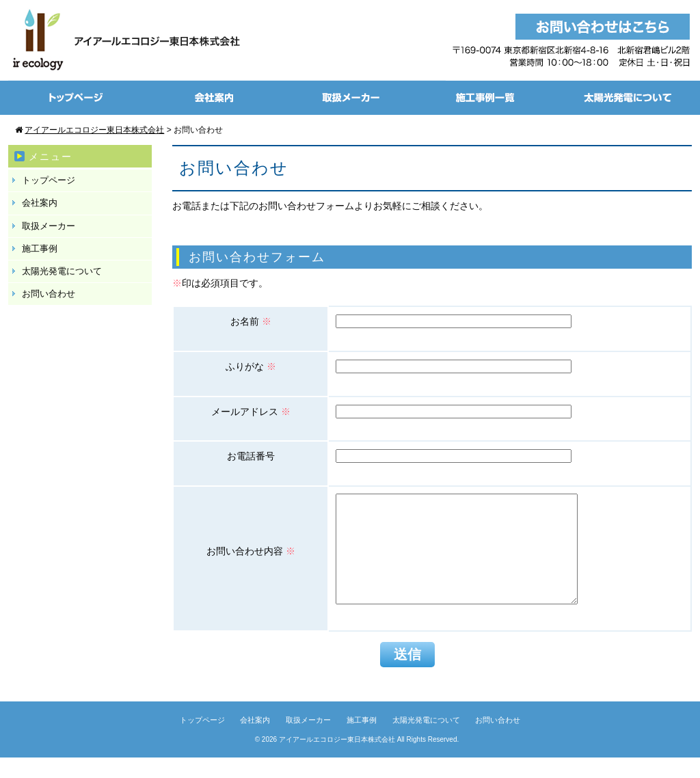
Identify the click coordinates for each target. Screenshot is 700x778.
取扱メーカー (49, 226)
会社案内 (40, 203)
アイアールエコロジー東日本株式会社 (337, 760)
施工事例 (40, 249)
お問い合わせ (49, 294)
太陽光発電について (62, 271)
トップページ (49, 180)
